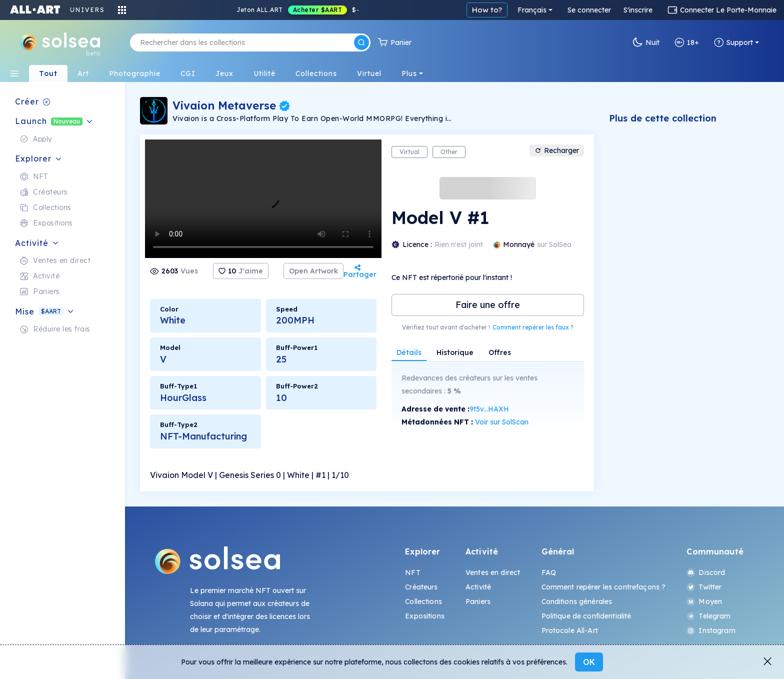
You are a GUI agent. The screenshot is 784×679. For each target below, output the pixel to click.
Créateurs (421, 587)
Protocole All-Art (570, 630)
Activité (478, 587)
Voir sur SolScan (502, 422)
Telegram (708, 616)
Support (733, 42)
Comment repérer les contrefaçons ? (604, 587)
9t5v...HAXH (489, 409)
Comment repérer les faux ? (533, 327)
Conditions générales (577, 601)
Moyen (704, 601)
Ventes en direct (493, 572)
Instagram (711, 630)
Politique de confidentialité (586, 616)
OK (589, 662)
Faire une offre (488, 305)
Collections (423, 601)
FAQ (549, 572)
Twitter (704, 587)
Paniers (478, 601)
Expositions (425, 616)
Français (532, 10)
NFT (412, 572)
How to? (487, 10)
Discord (706, 572)
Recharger (557, 150)
